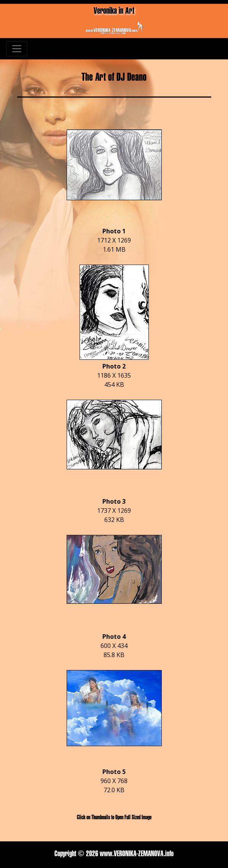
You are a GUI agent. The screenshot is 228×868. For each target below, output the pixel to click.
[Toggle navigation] (17, 49)
